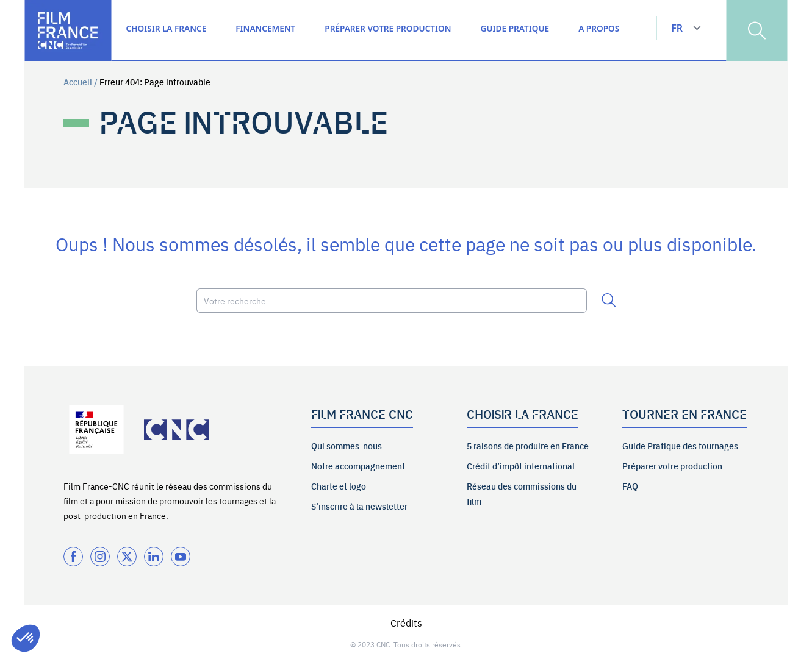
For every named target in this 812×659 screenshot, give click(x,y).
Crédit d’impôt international (521, 466)
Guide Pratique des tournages (680, 446)
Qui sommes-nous (347, 446)
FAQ (630, 486)
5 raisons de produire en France (528, 446)
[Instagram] (100, 557)
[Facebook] (73, 557)
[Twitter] (127, 557)
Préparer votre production (672, 466)
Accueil (78, 82)
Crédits (406, 622)
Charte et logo (339, 486)
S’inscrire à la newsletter (359, 506)
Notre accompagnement (358, 466)
